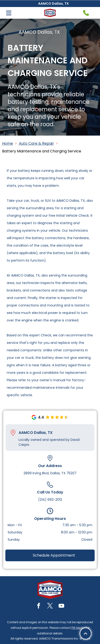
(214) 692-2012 (50, 500)
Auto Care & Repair (36, 143)
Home (8, 143)
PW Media (78, 628)
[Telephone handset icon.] (86, 13)
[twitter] (50, 606)
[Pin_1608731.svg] (13, 433)
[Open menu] (9, 13)
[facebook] (39, 606)
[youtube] (61, 606)
